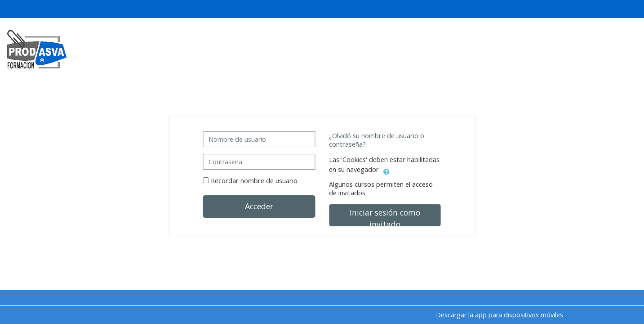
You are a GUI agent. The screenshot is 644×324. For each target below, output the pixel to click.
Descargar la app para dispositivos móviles (500, 315)
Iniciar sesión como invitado (385, 217)
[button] (386, 170)
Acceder (259, 206)
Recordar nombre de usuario (254, 181)
